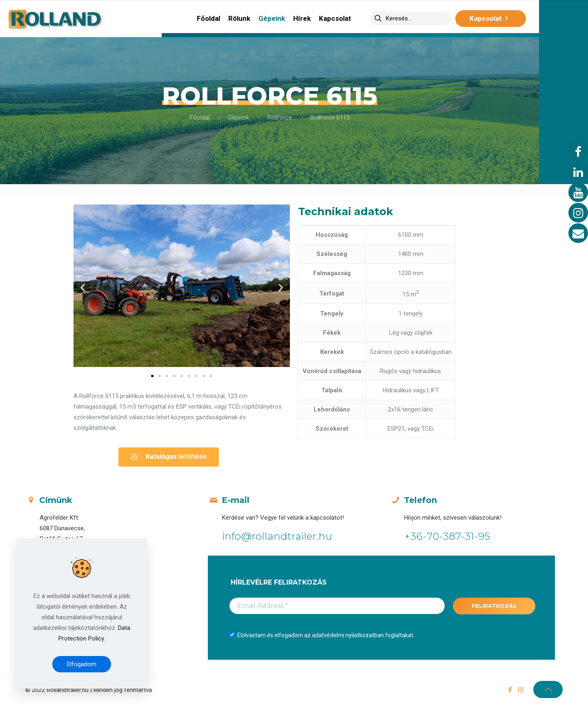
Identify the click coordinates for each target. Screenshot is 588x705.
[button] (152, 376)
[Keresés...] (410, 18)
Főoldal (200, 118)
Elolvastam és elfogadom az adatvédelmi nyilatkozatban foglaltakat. (322, 635)
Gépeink (238, 118)
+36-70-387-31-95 (447, 536)
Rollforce (280, 118)
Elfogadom (82, 664)
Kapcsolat (491, 19)
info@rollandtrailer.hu (277, 536)
